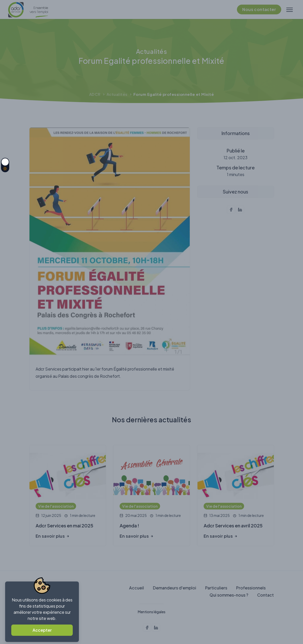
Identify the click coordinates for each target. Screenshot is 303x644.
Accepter (42, 630)
